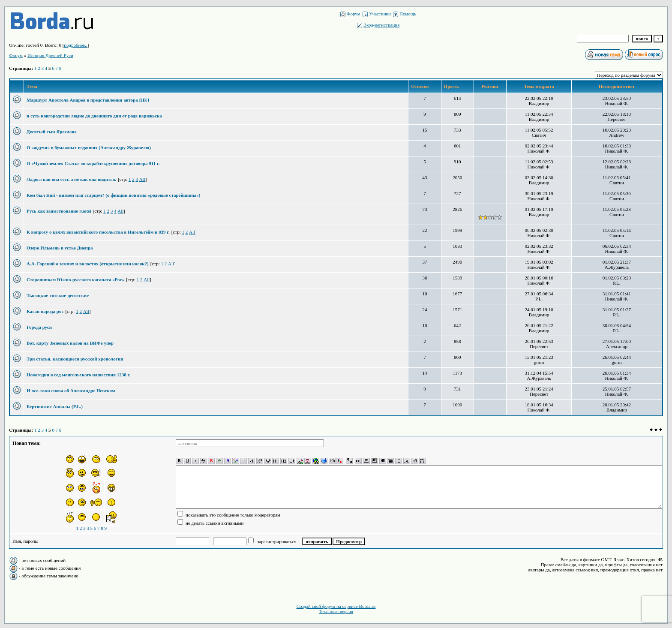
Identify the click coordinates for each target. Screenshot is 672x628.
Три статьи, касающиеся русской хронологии (75, 359)
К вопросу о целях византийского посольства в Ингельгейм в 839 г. (98, 232)
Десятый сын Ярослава (52, 132)
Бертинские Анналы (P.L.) (55, 406)
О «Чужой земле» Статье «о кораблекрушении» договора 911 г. (93, 163)
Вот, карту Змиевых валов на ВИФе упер (70, 343)
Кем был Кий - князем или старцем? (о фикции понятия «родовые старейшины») (114, 195)
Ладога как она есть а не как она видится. (71, 179)
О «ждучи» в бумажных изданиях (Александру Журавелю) (89, 147)
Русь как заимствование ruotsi (59, 211)
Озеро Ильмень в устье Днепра (60, 248)
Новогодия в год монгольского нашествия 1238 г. (78, 375)
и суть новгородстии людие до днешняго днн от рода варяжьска (94, 116)
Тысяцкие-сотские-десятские (58, 295)
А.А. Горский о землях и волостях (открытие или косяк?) (88, 264)
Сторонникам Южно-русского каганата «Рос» (75, 279)
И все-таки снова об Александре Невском (71, 391)
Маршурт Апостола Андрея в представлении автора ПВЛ (88, 100)
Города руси (39, 327)
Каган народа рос (45, 311)
